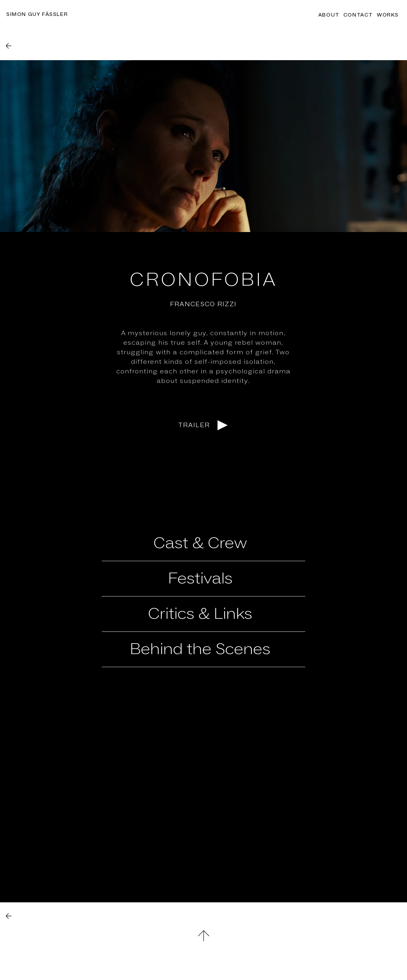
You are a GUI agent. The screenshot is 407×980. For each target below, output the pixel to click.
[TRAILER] (203, 425)
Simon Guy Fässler (37, 14)
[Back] (9, 46)
